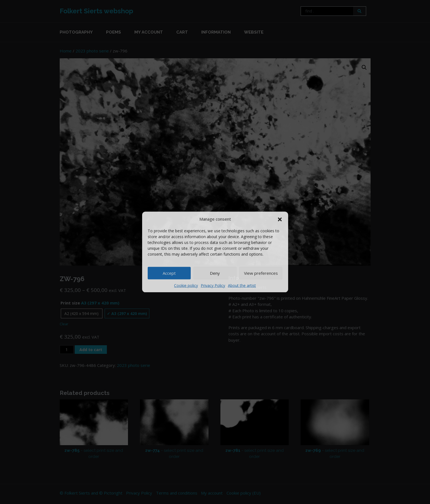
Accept (169, 273)
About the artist (242, 285)
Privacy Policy (213, 285)
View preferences (261, 273)
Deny (215, 273)
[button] (280, 219)
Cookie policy (186, 285)
